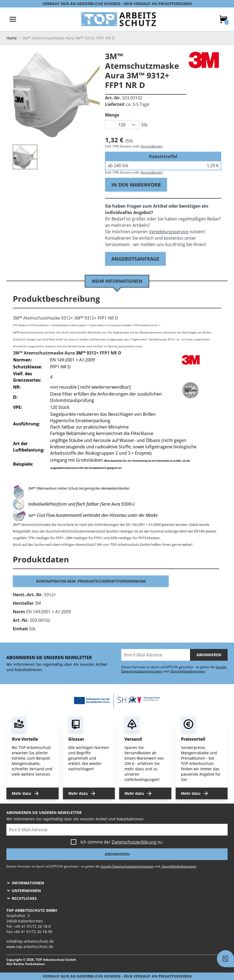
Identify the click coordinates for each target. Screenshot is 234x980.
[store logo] (119, 19)
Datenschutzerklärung (134, 842)
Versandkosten (152, 146)
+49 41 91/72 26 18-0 (32, 926)
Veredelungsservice (169, 232)
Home (12, 38)
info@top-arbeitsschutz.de (30, 941)
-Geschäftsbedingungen (187, 671)
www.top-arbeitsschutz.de (30, 947)
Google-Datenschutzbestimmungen (127, 866)
